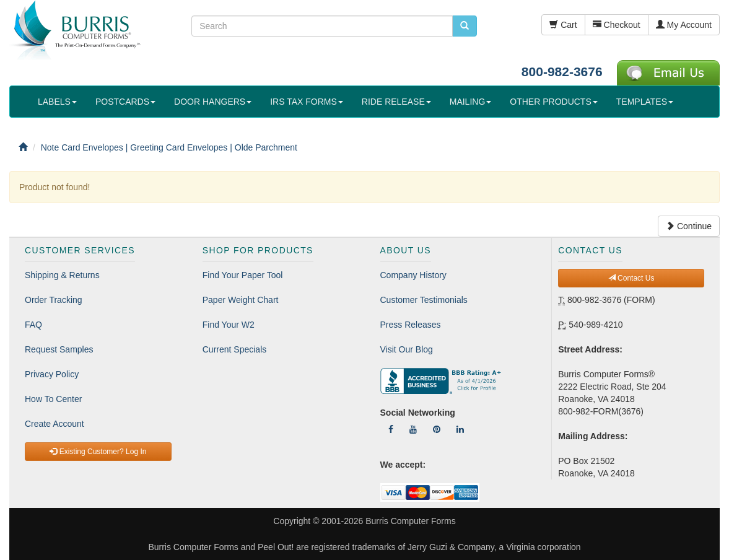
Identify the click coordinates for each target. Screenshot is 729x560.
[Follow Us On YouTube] (413, 429)
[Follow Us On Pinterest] (437, 429)
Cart (563, 25)
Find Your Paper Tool (243, 275)
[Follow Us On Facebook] (391, 429)
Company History (413, 275)
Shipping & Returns (62, 275)
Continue (689, 226)
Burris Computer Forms (410, 521)
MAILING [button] (471, 102)
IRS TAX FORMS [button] (307, 102)
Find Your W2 (229, 325)
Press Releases (411, 325)
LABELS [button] (57, 102)
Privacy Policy (52, 374)
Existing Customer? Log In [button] (98, 452)
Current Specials (235, 349)
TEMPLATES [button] (645, 102)
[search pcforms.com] (465, 26)
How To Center (53, 399)
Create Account (55, 424)
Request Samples (59, 349)
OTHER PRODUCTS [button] (553, 102)
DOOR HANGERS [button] (213, 102)
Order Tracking (54, 300)
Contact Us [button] (631, 278)
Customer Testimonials (424, 300)
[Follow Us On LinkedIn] (460, 429)
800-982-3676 (562, 72)
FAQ (33, 325)
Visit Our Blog (407, 349)
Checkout (617, 25)
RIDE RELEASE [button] (396, 102)
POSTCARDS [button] (125, 102)
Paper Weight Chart (241, 300)
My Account (684, 25)
